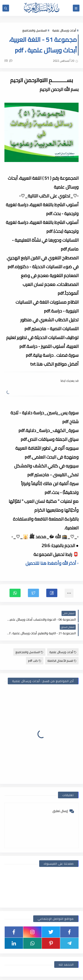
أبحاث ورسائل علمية (64, 30)
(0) (8, 60)
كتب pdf (35, 661)
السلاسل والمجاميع (35, 30)
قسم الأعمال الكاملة (62, 661)
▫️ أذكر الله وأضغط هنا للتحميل (52, 563)
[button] (52, 593)
